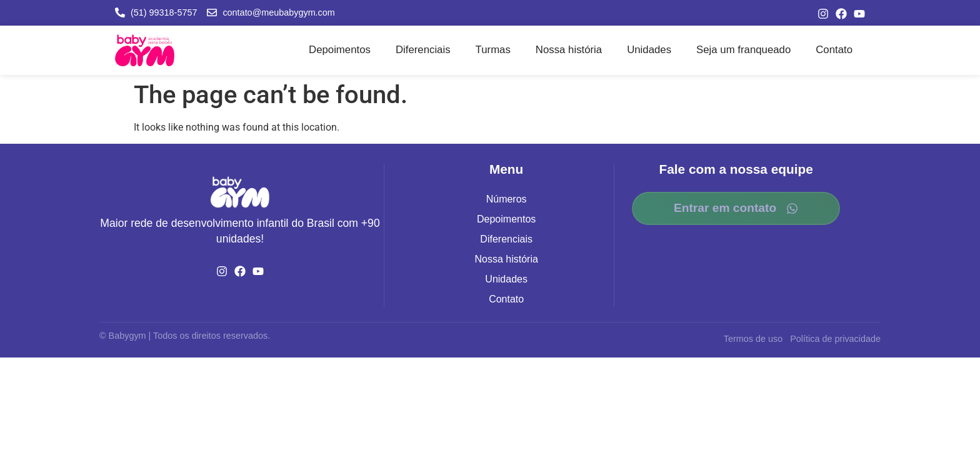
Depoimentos (340, 50)
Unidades (649, 50)
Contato (834, 50)
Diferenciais (423, 50)
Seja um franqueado (743, 50)
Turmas (493, 50)
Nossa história (569, 50)
